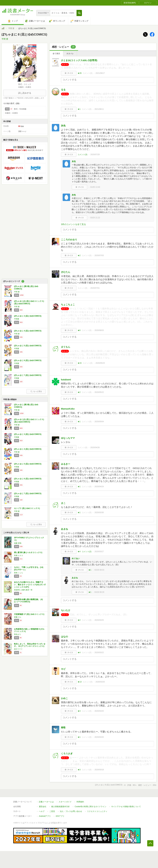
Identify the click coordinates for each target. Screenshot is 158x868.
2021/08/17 (100, 73)
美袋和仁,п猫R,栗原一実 (23, 590)
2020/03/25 (99, 620)
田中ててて (18, 649)
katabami (66, 380)
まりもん (66, 347)
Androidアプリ (45, 816)
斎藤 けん (18, 617)
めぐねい (76, 558)
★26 (80, 73)
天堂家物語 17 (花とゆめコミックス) (29, 614)
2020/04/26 (95, 448)
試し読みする (25, 93)
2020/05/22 (99, 392)
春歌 (63, 727)
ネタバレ (70, 54)
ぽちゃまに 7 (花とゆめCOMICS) (28, 375)
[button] (79, 13)
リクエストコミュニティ (97, 811)
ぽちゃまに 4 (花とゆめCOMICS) (28, 331)
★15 (80, 363)
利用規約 (80, 802)
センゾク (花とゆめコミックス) (27, 508)
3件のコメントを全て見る (73, 224)
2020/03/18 (99, 770)
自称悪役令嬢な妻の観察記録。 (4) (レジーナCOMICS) (28, 601)
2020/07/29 (95, 155)
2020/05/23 (100, 363)
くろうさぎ (67, 754)
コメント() (88, 73)
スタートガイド (65, 802)
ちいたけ (66, 610)
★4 (79, 552)
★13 (80, 682)
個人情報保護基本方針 (60, 807)
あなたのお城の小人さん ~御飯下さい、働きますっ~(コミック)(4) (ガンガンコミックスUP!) (30, 585)
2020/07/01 (95, 288)
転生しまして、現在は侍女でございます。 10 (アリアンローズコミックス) (30, 645)
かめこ (64, 698)
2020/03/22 (99, 653)
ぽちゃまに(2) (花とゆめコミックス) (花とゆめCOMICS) (29, 302)
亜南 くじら (19, 573)
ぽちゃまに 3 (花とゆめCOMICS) (28, 316)
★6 (79, 330)
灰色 (63, 126)
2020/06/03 (99, 330)
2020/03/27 (99, 552)
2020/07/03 (99, 255)
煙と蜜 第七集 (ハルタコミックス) (28, 552)
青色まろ (17, 634)
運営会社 (43, 807)
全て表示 (56, 54)
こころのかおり (69, 239)
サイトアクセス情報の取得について (126, 807)
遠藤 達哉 (18, 543)
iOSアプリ (60, 816)
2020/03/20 (100, 682)
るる (63, 90)
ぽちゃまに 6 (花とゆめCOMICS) (28, 360)
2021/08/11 (99, 109)
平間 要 (11, 28)
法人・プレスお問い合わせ (71, 811)
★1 (79, 109)
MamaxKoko (68, 409)
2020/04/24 (99, 487)
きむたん (66, 272)
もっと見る (36, 391)
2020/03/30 (99, 512)
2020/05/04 (99, 422)
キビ (63, 669)
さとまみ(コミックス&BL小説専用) (79, 60)
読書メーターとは (46, 802)
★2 (79, 255)
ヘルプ (42, 811)
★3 (79, 711)
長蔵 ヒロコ (19, 555)
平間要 (17, 319)
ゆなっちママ (68, 438)
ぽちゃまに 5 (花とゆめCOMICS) (28, 346)
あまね (64, 529)
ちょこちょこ (68, 304)
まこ (63, 503)
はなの (64, 637)
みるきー (66, 464)
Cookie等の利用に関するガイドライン (90, 807)
